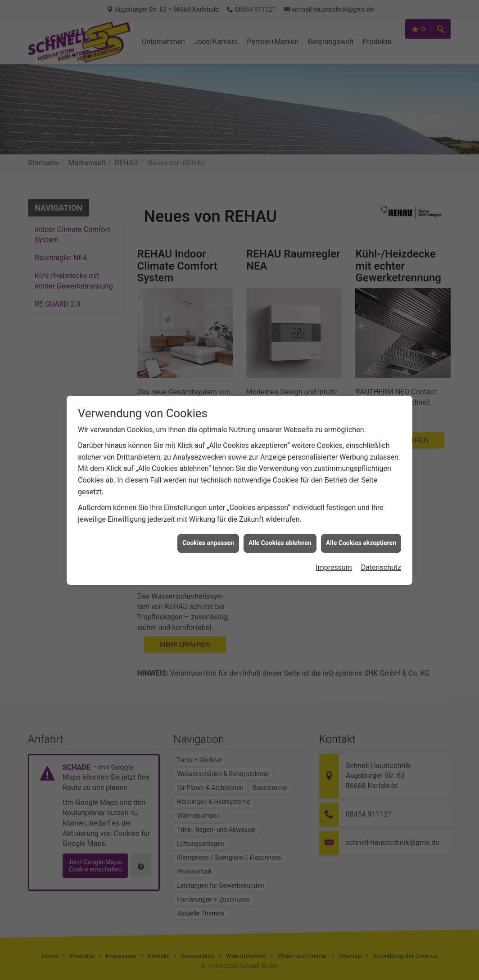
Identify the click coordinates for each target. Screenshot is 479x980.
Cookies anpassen (208, 519)
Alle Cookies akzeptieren (361, 519)
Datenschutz (381, 543)
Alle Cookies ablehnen (280, 519)
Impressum (334, 543)
